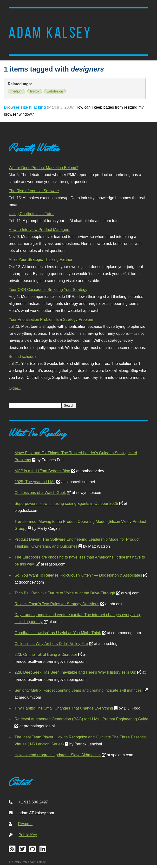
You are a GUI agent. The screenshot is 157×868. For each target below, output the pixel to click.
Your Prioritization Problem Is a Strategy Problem (51, 319)
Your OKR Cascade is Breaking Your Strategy (48, 289)
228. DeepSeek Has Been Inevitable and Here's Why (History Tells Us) (75, 672)
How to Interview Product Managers (39, 230)
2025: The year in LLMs (35, 482)
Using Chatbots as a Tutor (31, 214)
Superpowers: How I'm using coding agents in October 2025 (66, 503)
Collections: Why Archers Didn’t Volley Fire (51, 644)
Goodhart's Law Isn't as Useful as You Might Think (58, 633)
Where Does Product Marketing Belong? (43, 168)
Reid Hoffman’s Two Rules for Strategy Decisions (57, 604)
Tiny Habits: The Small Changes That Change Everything (64, 708)
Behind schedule (23, 356)
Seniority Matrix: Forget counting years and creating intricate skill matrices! (78, 690)
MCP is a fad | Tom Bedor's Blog (42, 471)
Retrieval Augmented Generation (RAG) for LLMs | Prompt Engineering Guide (81, 719)
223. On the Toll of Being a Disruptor (46, 654)
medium (17, 91)
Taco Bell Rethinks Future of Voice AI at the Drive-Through (65, 593)
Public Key (28, 835)
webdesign (55, 91)
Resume (25, 824)
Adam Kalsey (50, 33)
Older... (15, 388)
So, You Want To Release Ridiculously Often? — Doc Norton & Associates (78, 575)
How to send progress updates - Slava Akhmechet (58, 755)
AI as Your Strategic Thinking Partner (41, 259)
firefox (35, 91)
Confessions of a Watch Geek (40, 493)
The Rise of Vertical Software (34, 191)
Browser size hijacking (25, 107)
